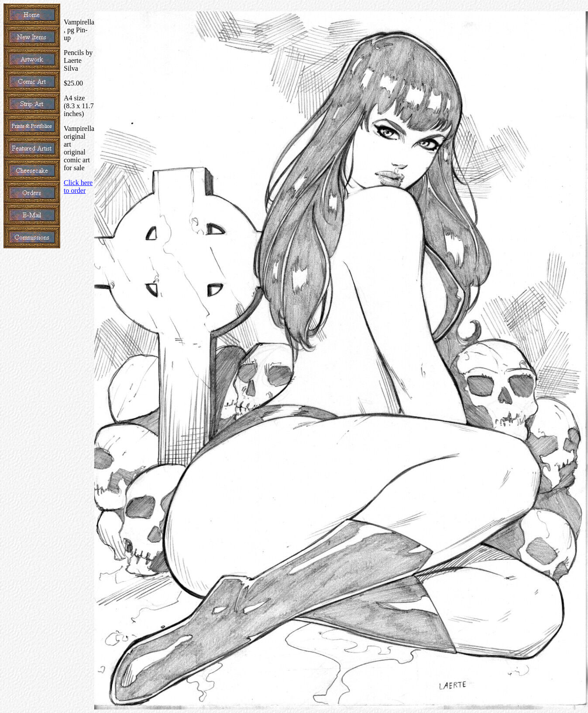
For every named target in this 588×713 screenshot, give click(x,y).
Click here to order (78, 187)
